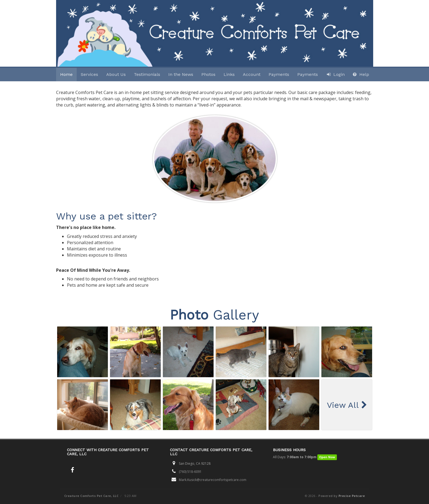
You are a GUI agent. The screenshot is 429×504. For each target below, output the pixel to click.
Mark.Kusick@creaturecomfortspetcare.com (213, 480)
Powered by (342, 496)
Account (252, 74)
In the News (181, 74)
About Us (116, 74)
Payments (279, 74)
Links (229, 74)
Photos (208, 74)
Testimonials (147, 74)
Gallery (214, 315)
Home (66, 74)
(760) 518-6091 (190, 472)
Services (89, 74)
